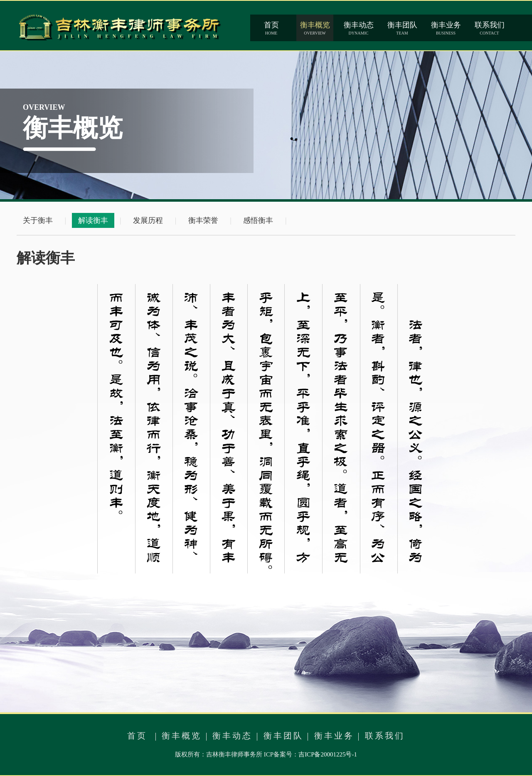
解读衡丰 (93, 220)
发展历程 (148, 220)
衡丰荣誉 (203, 220)
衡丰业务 (334, 736)
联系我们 (385, 736)
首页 (137, 736)
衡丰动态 (232, 736)
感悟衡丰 (258, 220)
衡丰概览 (182, 736)
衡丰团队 (283, 736)
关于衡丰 (38, 220)
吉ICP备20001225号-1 (328, 754)
